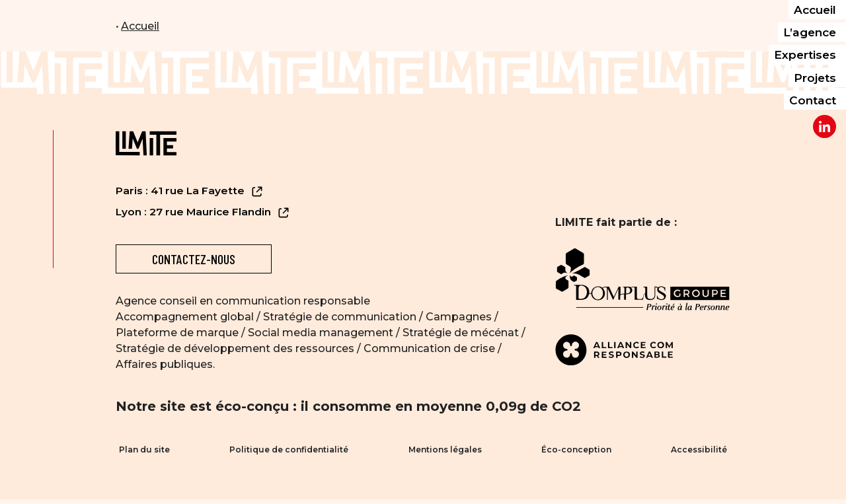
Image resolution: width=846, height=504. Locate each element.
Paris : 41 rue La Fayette (190, 191)
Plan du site (141, 452)
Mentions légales (445, 452)
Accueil (140, 26)
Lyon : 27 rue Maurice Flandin (204, 212)
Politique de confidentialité (288, 452)
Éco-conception (578, 452)
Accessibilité (702, 452)
